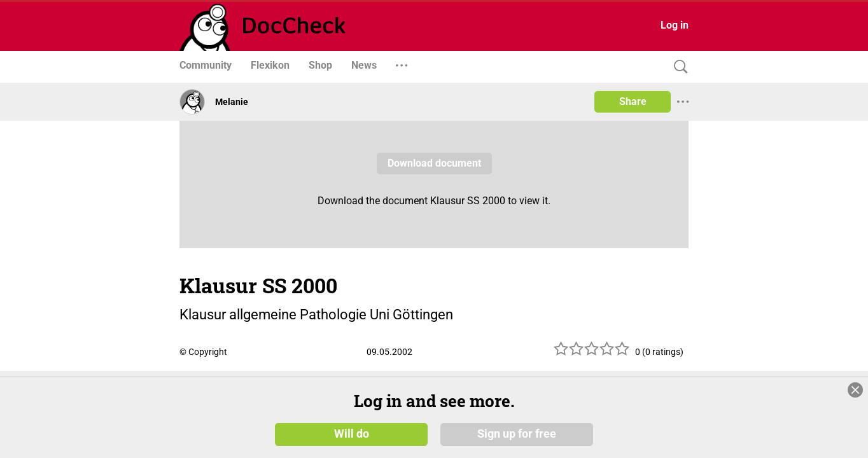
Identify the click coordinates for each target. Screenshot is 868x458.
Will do (352, 434)
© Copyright (203, 352)
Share (633, 101)
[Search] (678, 67)
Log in (675, 25)
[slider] (592, 353)
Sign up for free (517, 434)
